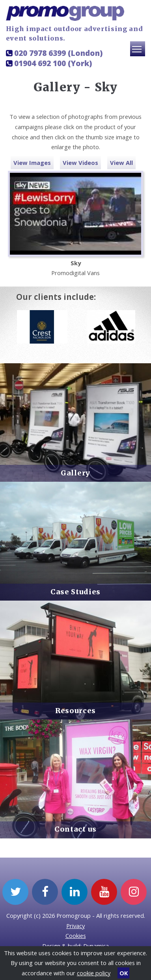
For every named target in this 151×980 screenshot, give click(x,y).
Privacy (75, 926)
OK (124, 973)
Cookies (76, 936)
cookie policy (94, 973)
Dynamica (96, 946)
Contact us (75, 829)
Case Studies (75, 592)
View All (121, 163)
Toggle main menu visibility (139, 53)
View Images (32, 163)
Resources (75, 711)
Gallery (75, 473)
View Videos (80, 163)
